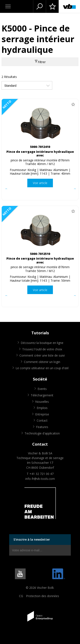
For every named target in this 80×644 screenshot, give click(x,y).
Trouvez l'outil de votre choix (42, 349)
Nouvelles (42, 402)
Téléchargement (42, 395)
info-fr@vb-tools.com (40, 479)
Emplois (42, 408)
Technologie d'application (42, 433)
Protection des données (43, 596)
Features (42, 427)
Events (42, 389)
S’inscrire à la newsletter (32, 539)
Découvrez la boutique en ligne (42, 343)
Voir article (40, 183)
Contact (42, 420)
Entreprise (42, 414)
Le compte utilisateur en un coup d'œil (42, 368)
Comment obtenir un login (42, 362)
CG (21, 596)
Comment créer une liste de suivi (42, 355)
